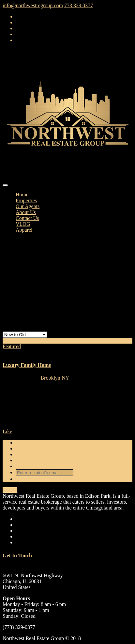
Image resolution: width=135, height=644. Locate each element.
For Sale (11, 340)
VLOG (23, 224)
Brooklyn (50, 378)
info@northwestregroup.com (33, 5)
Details (10, 490)
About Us (26, 212)
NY (65, 378)
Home (22, 195)
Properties (26, 200)
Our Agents (28, 206)
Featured (12, 346)
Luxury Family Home (27, 365)
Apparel (24, 230)
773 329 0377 (79, 5)
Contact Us (27, 218)
